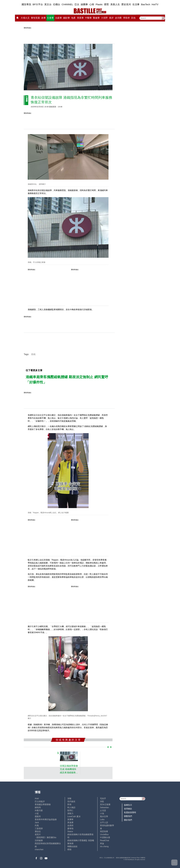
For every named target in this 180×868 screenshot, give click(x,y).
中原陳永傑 (105, 837)
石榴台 (57, 4)
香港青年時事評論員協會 (46, 819)
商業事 (80, 18)
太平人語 (104, 822)
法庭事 (58, 18)
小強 (102, 813)
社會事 (50, 18)
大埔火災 (25, 18)
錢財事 (66, 18)
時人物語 (71, 807)
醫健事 (96, 18)
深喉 (69, 798)
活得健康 (39, 840)
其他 (133, 18)
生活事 (136, 4)
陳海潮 (70, 843)
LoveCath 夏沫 (74, 816)
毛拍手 (103, 798)
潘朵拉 (38, 831)
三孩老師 (39, 828)
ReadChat (104, 840)
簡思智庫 (104, 831)
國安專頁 (26, 4)
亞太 (77, 4)
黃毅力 (70, 813)
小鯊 (37, 813)
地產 (73, 18)
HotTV (155, 4)
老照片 (38, 834)
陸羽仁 (70, 810)
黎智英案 (35, 18)
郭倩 (69, 804)
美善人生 (115, 4)
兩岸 (111, 18)
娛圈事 (84, 4)
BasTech (146, 4)
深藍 (102, 801)
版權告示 (128, 805)
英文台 (48, 4)
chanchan (39, 849)
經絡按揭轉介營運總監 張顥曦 (81, 840)
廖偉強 (70, 828)
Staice (70, 831)
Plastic (99, 4)
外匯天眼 (39, 810)
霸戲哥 (38, 816)
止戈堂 (103, 810)
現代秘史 (71, 801)
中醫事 (88, 18)
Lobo (102, 819)
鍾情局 (38, 807)
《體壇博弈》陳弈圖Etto (45, 837)
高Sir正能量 (105, 804)
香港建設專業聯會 (43, 804)
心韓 (92, 4)
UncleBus (104, 834)
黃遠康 (70, 822)
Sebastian (104, 807)
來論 (102, 843)
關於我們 (128, 820)
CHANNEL (67, 4)
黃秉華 (70, 819)
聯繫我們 (128, 816)
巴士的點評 (40, 801)
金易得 (70, 825)
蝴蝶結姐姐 (72, 846)
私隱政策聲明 (130, 812)
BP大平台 (38, 4)
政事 (43, 18)
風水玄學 (104, 816)
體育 (106, 4)
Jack (37, 822)
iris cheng (104, 846)
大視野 (104, 18)
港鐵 (33, 354)
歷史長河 (126, 4)
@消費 (118, 18)
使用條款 (128, 809)
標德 (69, 849)
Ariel (37, 798)
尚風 (37, 825)
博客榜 (126, 18)
